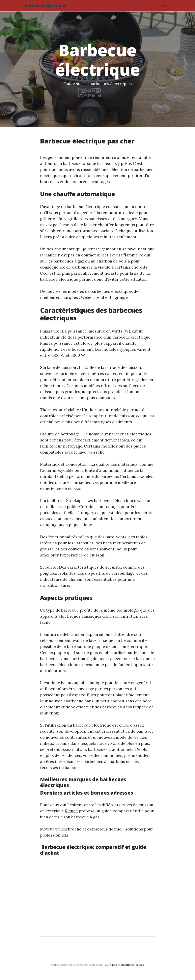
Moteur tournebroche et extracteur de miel (81, 829)
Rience (71, 811)
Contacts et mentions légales (124, 965)
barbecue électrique (46, 6)
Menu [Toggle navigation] (163, 6)
